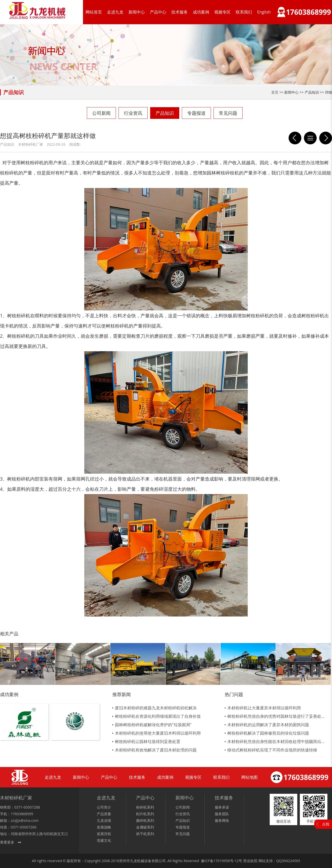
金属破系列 (145, 827)
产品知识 (165, 113)
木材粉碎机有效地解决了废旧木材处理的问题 (156, 750)
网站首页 (94, 12)
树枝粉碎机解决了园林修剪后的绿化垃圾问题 (268, 733)
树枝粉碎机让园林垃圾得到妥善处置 (148, 741)
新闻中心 (137, 12)
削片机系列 (145, 814)
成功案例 (201, 12)
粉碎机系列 (145, 807)
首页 (275, 92)
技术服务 (180, 12)
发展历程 (104, 834)
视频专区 (222, 12)
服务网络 (222, 820)
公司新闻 (101, 113)
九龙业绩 (104, 820)
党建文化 (104, 840)
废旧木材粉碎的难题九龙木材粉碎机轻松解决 (156, 708)
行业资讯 (133, 113)
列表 (310, 138)
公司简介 (104, 807)
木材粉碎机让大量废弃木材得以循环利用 (264, 708)
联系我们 (244, 12)
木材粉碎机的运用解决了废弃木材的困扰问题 (268, 725)
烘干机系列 (145, 834)
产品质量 (104, 814)
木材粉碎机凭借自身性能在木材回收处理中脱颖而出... (276, 741)
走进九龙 (115, 12)
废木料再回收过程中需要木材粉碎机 (326, 138)
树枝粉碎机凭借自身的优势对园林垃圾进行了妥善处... (276, 716)
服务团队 (222, 814)
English (264, 12)
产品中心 (158, 12)
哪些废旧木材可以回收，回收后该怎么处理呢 (295, 138)
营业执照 (250, 861)
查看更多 (7, 842)
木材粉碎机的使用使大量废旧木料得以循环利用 (158, 733)
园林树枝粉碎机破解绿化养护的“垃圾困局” (153, 725)
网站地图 (250, 777)
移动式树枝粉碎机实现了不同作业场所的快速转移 (272, 750)
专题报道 (196, 113)
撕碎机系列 (145, 820)
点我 (326, 824)
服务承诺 (222, 807)
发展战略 (104, 827)
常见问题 (228, 113)
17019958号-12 (226, 861)
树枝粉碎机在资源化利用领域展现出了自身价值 (158, 716)
